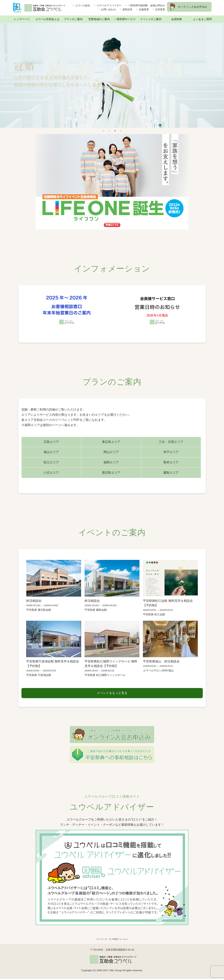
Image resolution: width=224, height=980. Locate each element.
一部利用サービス (125, 19)
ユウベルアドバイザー (109, 5)
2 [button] (109, 131)
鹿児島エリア (111, 473)
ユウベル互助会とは (47, 19)
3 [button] (115, 131)
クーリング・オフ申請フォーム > (112, 940)
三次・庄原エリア (171, 442)
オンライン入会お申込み (192, 7)
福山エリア (51, 452)
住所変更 (160, 9)
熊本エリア (171, 462)
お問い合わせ (108, 9)
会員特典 (177, 19)
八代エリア (51, 473)
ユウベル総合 (83, 5)
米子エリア (171, 452)
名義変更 (144, 9)
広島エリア (51, 442)
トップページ (22, 19)
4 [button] (121, 131)
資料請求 (127, 9)
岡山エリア (111, 452)
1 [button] (103, 131)
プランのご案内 (73, 19)
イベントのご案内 (151, 19)
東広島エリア (111, 442)
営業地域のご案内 (99, 19)
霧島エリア (171, 473)
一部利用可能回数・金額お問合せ (146, 5)
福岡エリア (111, 462)
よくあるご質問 (202, 19)
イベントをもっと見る (112, 694)
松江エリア (51, 462)
